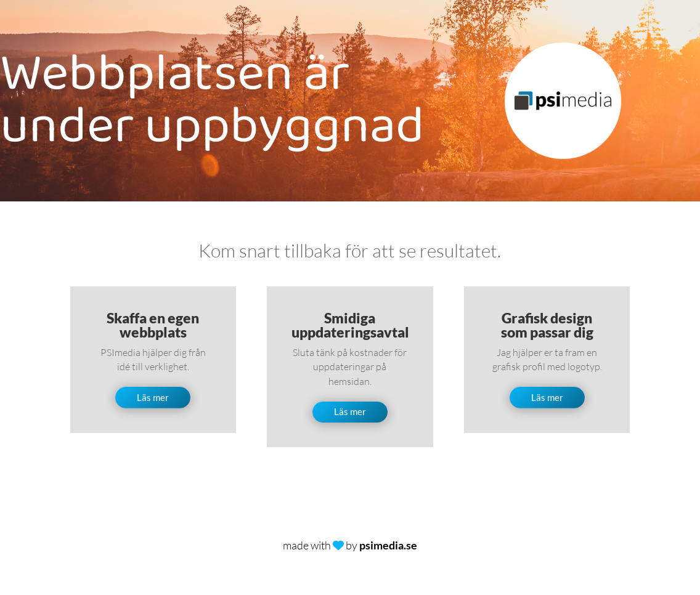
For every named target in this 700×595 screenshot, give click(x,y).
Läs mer (153, 397)
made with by (350, 545)
